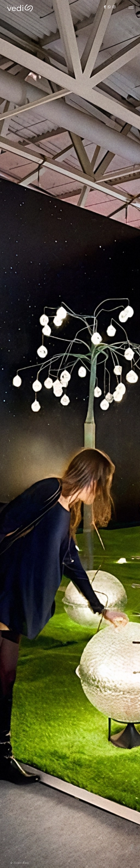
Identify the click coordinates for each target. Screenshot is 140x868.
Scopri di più (19, 863)
